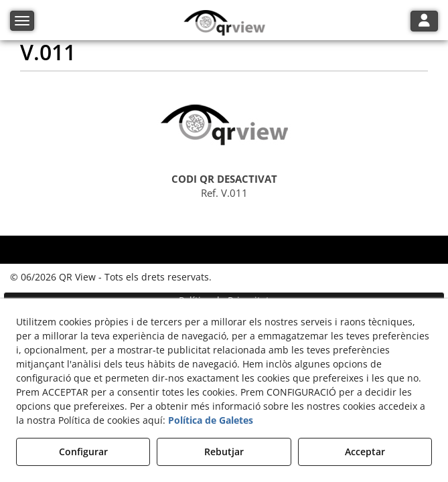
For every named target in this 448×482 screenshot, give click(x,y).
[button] (224, 23)
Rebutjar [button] (224, 452)
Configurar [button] (83, 452)
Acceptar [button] (365, 452)
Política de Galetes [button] (211, 420)
